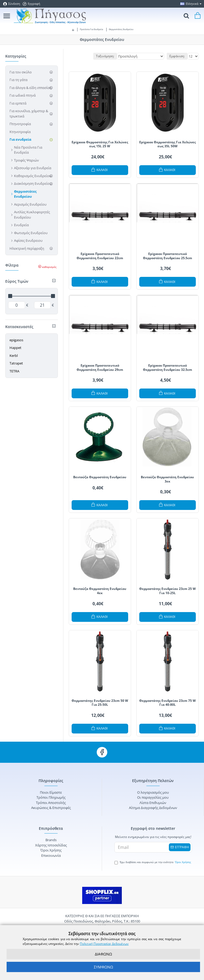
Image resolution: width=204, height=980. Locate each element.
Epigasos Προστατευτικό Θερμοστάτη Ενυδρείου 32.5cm (168, 368)
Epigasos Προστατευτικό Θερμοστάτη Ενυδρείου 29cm (100, 368)
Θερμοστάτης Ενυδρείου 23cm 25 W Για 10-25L (168, 591)
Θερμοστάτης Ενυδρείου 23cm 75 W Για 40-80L (168, 703)
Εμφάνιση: (177, 56)
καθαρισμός (49, 267)
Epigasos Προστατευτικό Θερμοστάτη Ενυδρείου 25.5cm (168, 256)
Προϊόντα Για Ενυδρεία (91, 29)
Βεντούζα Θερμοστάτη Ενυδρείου (100, 477)
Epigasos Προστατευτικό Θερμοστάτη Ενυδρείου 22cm (100, 256)
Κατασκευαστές (19, 327)
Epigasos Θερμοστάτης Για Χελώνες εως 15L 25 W (100, 144)
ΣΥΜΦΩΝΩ (103, 967)
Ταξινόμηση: (105, 56)
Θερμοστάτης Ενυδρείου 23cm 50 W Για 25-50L (100, 703)
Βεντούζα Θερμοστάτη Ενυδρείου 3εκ (167, 479)
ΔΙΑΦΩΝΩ (103, 954)
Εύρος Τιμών (17, 281)
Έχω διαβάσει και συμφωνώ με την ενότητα (153, 862)
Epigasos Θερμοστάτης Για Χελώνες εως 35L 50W (168, 144)
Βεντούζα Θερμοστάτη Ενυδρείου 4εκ (100, 591)
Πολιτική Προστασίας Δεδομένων (104, 944)
